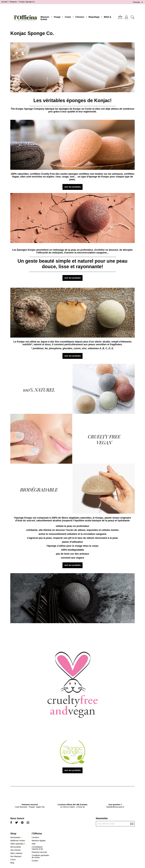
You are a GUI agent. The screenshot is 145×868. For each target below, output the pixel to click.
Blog (12, 863)
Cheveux (80, 17)
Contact (35, 861)
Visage (57, 17)
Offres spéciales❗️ (18, 844)
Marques (45, 17)
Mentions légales (39, 841)
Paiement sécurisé (39, 852)
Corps (68, 17)
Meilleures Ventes (18, 841)
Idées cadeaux (16, 853)
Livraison (35, 837)
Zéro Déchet (15, 850)
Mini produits (16, 847)
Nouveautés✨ (16, 837)
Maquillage (94, 17)
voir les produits (72, 187)
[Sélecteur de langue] (138, 2)
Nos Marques (16, 856)
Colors (13, 860)
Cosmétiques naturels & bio (37, 848)
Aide (34, 844)
